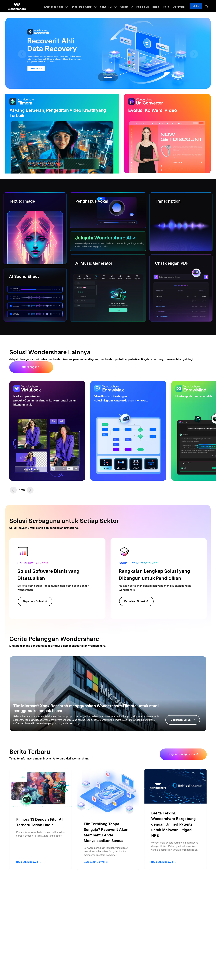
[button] (13, 490)
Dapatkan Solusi (35, 601)
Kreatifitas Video (68, 6)
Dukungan (181, 6)
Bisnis (161, 6)
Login (197, 6)
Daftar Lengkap (29, 367)
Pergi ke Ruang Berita (181, 754)
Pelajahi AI (149, 6)
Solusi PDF (118, 6)
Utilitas (134, 6)
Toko (170, 6)
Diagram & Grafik (95, 6)
